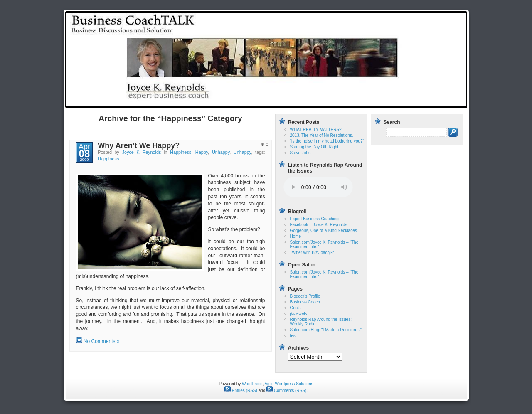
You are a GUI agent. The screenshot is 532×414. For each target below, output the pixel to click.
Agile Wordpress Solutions (289, 384)
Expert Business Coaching (314, 219)
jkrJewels (299, 314)
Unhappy (221, 152)
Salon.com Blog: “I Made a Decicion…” (326, 330)
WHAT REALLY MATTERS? (316, 129)
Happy (202, 152)
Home (306, 101)
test (328, 101)
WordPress (252, 384)
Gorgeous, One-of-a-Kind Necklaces (324, 230)
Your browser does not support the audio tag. (318, 187)
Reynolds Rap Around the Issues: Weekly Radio (401, 101)
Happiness (181, 152)
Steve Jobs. (301, 153)
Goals (296, 308)
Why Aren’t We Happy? (139, 145)
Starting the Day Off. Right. (315, 147)
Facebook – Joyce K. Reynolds (319, 225)
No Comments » (102, 341)
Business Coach (305, 302)
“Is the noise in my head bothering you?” (327, 141)
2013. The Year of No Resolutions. (322, 135)
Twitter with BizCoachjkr (312, 253)
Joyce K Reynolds (142, 152)
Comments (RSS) (286, 391)
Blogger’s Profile (305, 296)
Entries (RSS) (241, 391)
